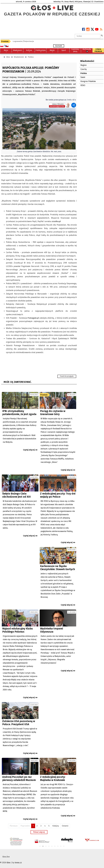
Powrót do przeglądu (67, 376)
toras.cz (18, 863)
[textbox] (88, 36)
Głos (8, 57)
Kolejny (56, 826)
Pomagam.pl (33, 318)
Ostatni (65, 826)
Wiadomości (19, 57)
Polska (31, 57)
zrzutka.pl (56, 221)
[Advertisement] (20, 569)
